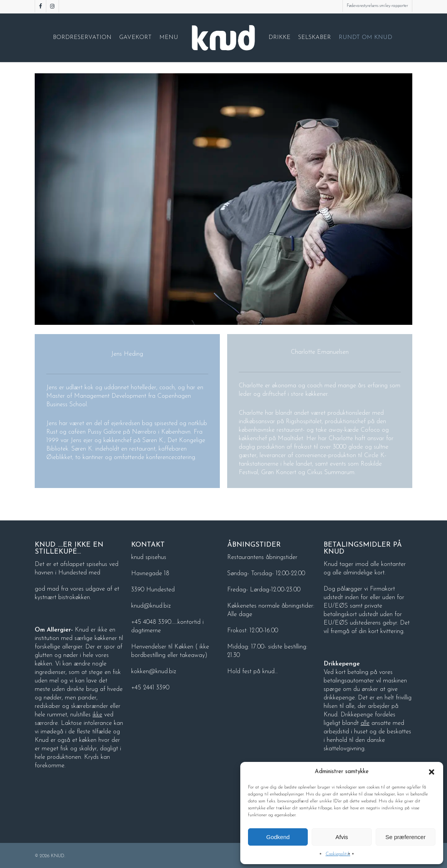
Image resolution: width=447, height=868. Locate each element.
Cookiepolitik (338, 854)
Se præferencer (405, 837)
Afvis (342, 837)
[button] (432, 772)
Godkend (278, 837)
